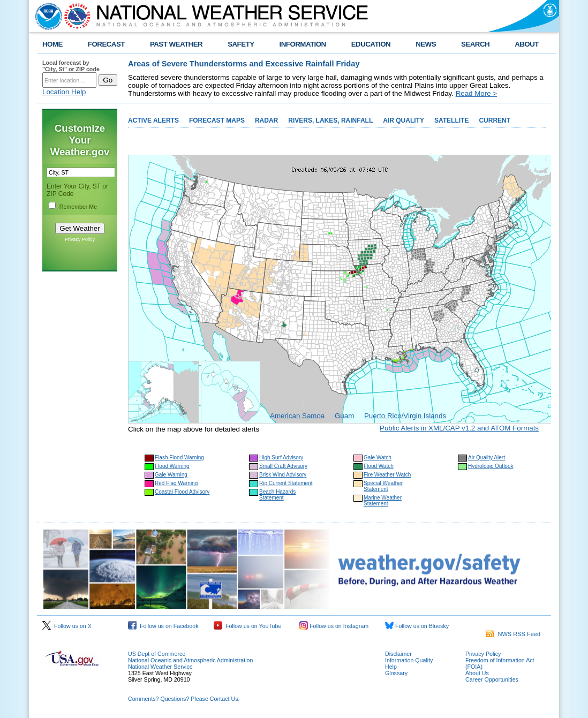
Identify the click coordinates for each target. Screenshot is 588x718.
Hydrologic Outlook (491, 466)
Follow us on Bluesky (417, 626)
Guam (344, 416)
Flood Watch (379, 466)
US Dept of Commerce (157, 654)
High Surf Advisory (281, 458)
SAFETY (241, 44)
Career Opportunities (492, 679)
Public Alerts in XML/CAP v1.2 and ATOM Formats (459, 428)
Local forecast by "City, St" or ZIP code (71, 66)
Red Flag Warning (176, 483)
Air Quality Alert (487, 458)
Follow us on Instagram (334, 626)
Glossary (396, 673)
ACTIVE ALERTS (153, 120)
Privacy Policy (80, 239)
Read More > (476, 93)
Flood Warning (172, 466)
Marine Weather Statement (383, 501)
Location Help (64, 92)
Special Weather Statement (383, 486)
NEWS (426, 44)
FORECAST (106, 44)
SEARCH (475, 44)
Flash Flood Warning (179, 458)
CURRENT (495, 120)
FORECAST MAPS (217, 120)
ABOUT (527, 44)
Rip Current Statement (286, 483)
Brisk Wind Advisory (283, 475)
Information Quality (409, 660)
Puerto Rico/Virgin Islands (405, 416)
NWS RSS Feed (513, 634)
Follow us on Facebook (163, 626)
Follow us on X (67, 626)
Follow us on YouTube (247, 626)
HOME (52, 44)
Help (391, 667)
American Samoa (297, 416)
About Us (477, 673)
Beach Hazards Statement (277, 495)
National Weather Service (160, 667)
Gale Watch (378, 458)
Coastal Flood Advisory (182, 492)
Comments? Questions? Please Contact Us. (184, 699)
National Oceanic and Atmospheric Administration (190, 660)
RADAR (266, 120)
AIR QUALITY (404, 120)
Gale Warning (171, 475)
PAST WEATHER (176, 44)
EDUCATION (371, 44)
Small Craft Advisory (283, 466)
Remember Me (78, 207)
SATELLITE (451, 120)
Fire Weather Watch (387, 475)
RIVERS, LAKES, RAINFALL (330, 120)
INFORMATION (303, 44)
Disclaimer (398, 654)
